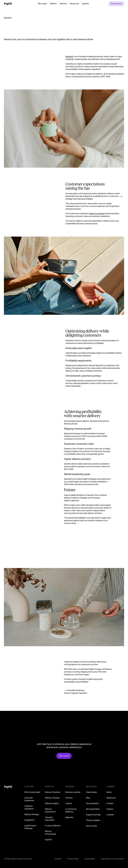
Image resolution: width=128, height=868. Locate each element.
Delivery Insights (52, 803)
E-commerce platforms (71, 810)
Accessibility (90, 859)
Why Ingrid (42, 4)
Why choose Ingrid (32, 792)
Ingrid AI (85, 4)
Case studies (91, 792)
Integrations (29, 820)
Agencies (69, 817)
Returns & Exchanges (51, 833)
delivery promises (97, 214)
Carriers (69, 803)
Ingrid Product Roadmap (30, 827)
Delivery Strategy (32, 814)
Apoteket (69, 57)
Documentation (93, 803)
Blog (88, 798)
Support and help (93, 815)
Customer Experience (29, 799)
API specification (93, 809)
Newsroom (111, 798)
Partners (63, 4)
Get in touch (64, 756)
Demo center (91, 826)
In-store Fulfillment (53, 826)
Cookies (58, 859)
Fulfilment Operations (29, 807)
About (109, 792)
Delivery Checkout (53, 792)
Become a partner (73, 792)
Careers (110, 809)
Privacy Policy (73, 859)
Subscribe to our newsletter (112, 859)
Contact (110, 803)
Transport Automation (50, 819)
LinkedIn (110, 815)
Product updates (93, 820)
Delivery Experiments (50, 810)
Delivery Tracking (52, 798)
